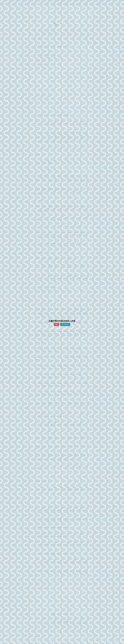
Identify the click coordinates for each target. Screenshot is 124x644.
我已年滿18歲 (65, 324)
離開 (56, 324)
